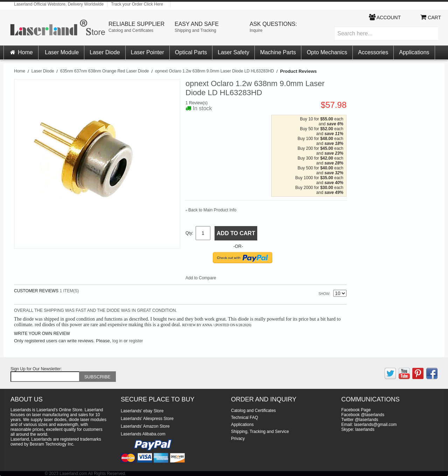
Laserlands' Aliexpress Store (147, 419)
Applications (414, 52)
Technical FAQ (244, 418)
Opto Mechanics (327, 52)
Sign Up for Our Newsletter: (36, 369)
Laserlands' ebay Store (142, 411)
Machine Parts (278, 52)
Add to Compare (201, 278)
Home (21, 52)
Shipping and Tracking (195, 30)
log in (117, 341)
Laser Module (62, 52)
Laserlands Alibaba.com (143, 434)
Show (324, 294)
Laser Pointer (148, 52)
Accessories (373, 52)
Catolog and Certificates (131, 30)
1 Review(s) (197, 103)
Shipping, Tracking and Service (260, 432)
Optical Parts (191, 52)
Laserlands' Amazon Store (145, 426)
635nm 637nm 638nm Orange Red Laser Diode (105, 71)
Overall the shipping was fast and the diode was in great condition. (96, 310)
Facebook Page (356, 410)
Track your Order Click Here (137, 4)
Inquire (256, 30)
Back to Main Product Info (211, 210)
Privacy (238, 439)
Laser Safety (233, 52)
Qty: (189, 233)
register (136, 341)
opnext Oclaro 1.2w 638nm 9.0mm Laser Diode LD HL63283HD (215, 71)
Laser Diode (105, 52)
